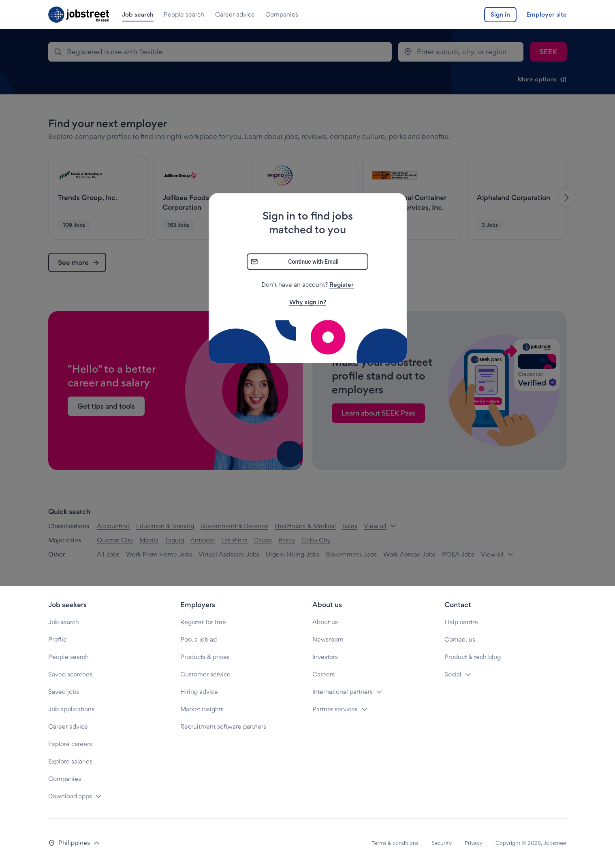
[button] (74, 843)
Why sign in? (308, 302)
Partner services (335, 709)
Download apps (70, 796)
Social (453, 674)
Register (342, 285)
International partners (343, 692)
